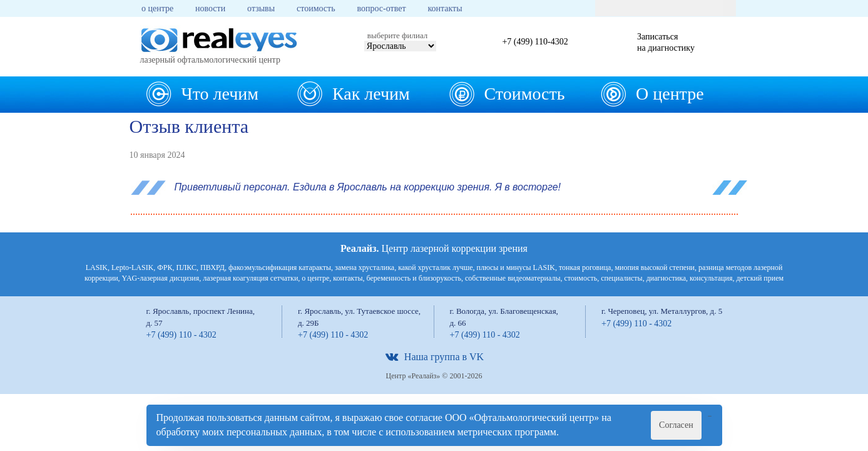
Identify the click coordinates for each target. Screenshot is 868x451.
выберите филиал (397, 35)
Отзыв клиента (189, 126)
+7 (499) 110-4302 (535, 42)
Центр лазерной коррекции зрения (434, 248)
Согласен (676, 425)
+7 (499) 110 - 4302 (181, 335)
